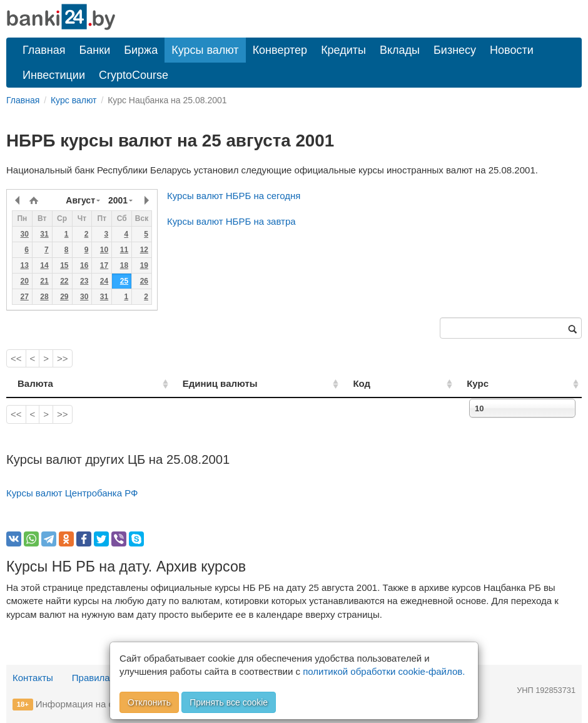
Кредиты (343, 50)
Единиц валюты (195, 383)
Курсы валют (205, 50)
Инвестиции (54, 75)
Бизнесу (455, 50)
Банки (95, 50)
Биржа (141, 50)
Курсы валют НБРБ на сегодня (234, 196)
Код (400, 383)
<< (16, 358)
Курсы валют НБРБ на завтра (231, 221)
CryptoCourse (134, 75)
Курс (498, 383)
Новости (512, 50)
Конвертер (280, 50)
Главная (44, 50)
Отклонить (149, 702)
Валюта (35, 383)
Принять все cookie (229, 702)
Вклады (400, 50)
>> (63, 358)
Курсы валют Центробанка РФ (72, 493)
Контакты (33, 678)
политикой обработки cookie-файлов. (384, 671)
